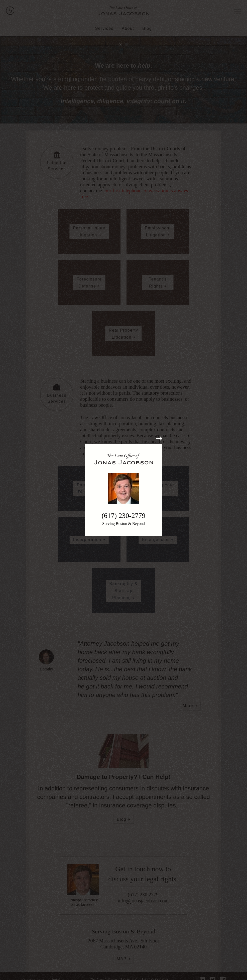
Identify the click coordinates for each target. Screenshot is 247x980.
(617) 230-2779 (124, 516)
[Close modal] (159, 439)
